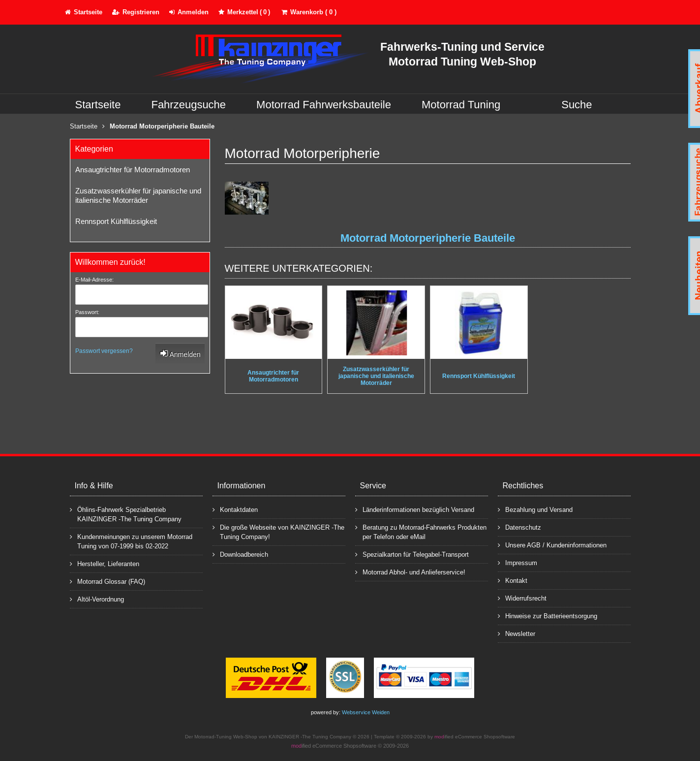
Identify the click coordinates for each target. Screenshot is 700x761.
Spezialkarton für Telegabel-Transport (412, 554)
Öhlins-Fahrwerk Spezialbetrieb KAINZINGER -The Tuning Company (126, 514)
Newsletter (517, 633)
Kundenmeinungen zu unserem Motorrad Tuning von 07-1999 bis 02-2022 (131, 541)
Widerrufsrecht (522, 598)
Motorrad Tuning (461, 105)
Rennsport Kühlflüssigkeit (116, 221)
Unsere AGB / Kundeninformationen (552, 545)
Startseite (98, 105)
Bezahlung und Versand (535, 509)
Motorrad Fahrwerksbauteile (324, 105)
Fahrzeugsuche (188, 105)
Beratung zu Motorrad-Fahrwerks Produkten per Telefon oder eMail (421, 532)
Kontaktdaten (235, 509)
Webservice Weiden (366, 712)
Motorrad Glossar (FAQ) (107, 581)
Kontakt (513, 580)
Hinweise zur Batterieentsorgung (548, 616)
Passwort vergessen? (104, 351)
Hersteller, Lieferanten (105, 563)
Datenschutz (519, 527)
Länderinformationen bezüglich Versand (415, 509)
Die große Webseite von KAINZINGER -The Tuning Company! (278, 532)
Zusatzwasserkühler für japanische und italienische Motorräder (138, 195)
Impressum (517, 562)
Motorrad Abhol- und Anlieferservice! (410, 572)
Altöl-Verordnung (97, 599)
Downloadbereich (240, 554)
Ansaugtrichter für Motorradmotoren (133, 170)
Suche (577, 105)
